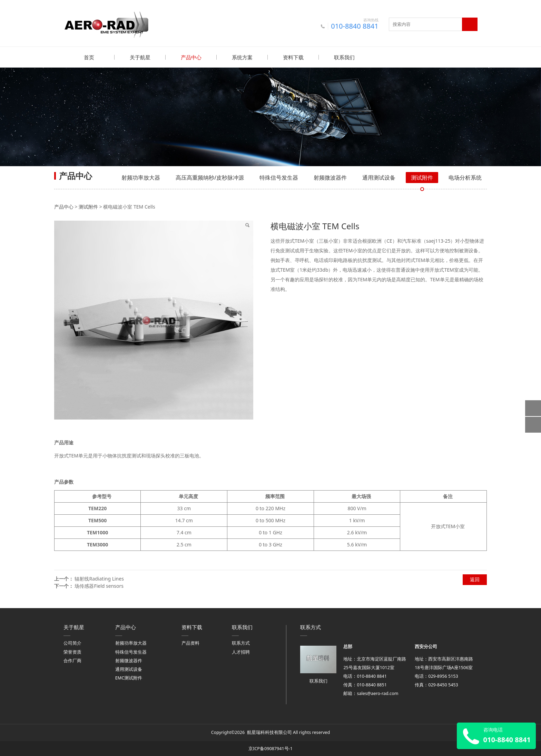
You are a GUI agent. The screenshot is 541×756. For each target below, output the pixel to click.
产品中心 (191, 57)
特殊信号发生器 (279, 177)
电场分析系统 (465, 177)
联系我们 (344, 57)
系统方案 (242, 57)
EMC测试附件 (129, 678)
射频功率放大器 (141, 177)
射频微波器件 (330, 177)
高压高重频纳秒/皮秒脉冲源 (210, 177)
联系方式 (241, 643)
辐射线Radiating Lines (99, 578)
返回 (475, 579)
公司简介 (72, 643)
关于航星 (140, 57)
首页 (89, 57)
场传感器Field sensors (99, 586)
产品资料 (190, 643)
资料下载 (293, 57)
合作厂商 (72, 660)
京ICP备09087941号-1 (270, 748)
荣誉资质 (72, 652)
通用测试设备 (379, 177)
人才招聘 (241, 652)
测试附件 (422, 177)
